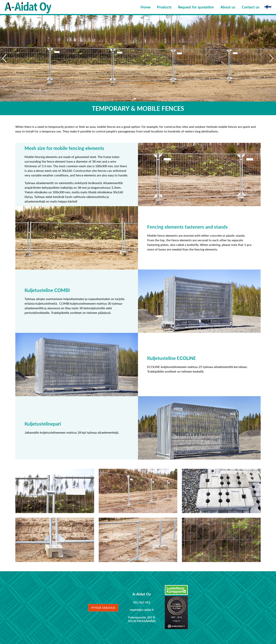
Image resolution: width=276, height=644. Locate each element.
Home (145, 7)
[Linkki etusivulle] (28, 7)
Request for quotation (196, 7)
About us (228, 7)
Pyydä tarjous (103, 608)
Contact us (251, 7)
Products (164, 7)
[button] (271, 58)
